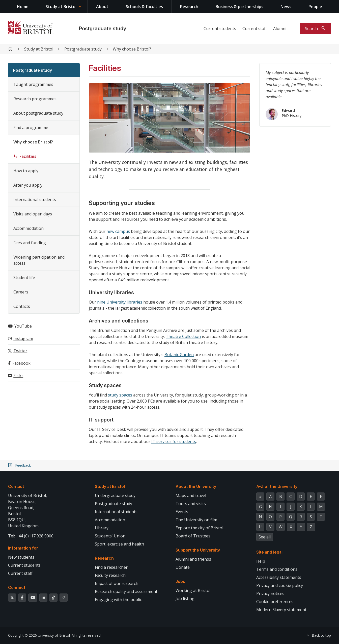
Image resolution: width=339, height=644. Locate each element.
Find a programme (31, 128)
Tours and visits (191, 504)
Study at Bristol (61, 7)
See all (265, 537)
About (102, 7)
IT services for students (174, 441)
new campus (118, 231)
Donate (183, 567)
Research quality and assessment (126, 591)
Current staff (255, 29)
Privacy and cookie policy (280, 585)
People (315, 7)
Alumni (280, 29)
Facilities (28, 156)
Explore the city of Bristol (199, 528)
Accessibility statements (279, 577)
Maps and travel (191, 496)
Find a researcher (111, 567)
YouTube (23, 326)
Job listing (185, 599)
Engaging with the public (118, 600)
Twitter (20, 351)
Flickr (18, 376)
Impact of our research (117, 583)
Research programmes (35, 99)
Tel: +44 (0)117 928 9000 (31, 536)
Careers (21, 292)
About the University (196, 486)
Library (102, 528)
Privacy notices (270, 593)
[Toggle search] (315, 29)
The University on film (196, 520)
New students (21, 557)
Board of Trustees (193, 536)
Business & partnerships (239, 7)
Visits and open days (33, 214)
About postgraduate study (38, 113)
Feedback (23, 465)
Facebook (21, 363)
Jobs (180, 581)
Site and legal (269, 552)
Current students (220, 29)
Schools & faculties (144, 7)
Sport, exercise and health (119, 544)
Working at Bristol (193, 590)
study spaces (120, 395)
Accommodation (29, 228)
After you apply (28, 185)
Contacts (22, 306)
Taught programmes (33, 84)
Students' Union (110, 536)
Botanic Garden (179, 355)
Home (23, 7)
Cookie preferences (275, 602)
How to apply (26, 171)
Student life (24, 278)
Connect (17, 587)
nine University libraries (120, 302)
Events (182, 512)
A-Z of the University (277, 486)
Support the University (198, 550)
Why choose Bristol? (132, 49)
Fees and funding (30, 243)
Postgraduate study (103, 29)
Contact (16, 486)
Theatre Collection (183, 336)
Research (189, 7)
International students (35, 200)
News (286, 7)
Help (261, 561)
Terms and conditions (277, 569)
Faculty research (110, 575)
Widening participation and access (39, 260)
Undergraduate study (115, 496)
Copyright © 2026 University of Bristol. (39, 635)
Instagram (23, 338)
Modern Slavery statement (281, 610)
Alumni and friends (193, 559)
